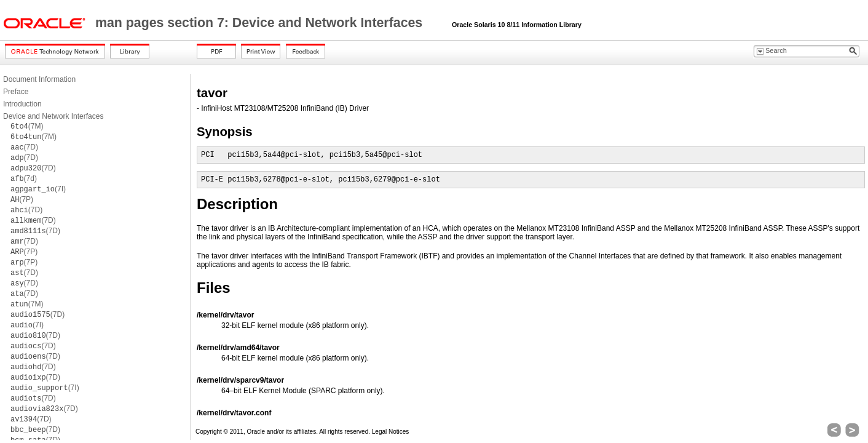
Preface (16, 92)
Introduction (22, 104)
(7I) (38, 189)
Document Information (39, 79)
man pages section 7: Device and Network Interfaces (261, 23)
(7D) (24, 147)
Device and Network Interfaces (53, 116)
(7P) (22, 199)
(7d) (24, 178)
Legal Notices (391, 432)
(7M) (27, 126)
